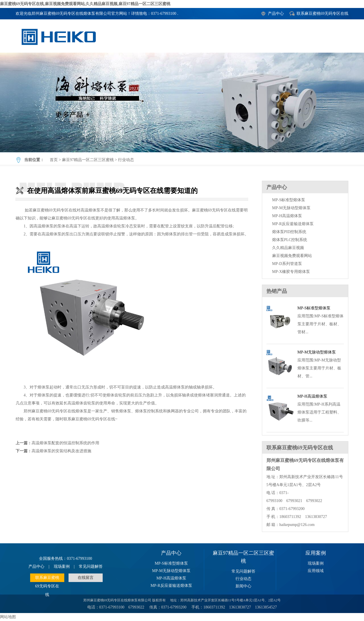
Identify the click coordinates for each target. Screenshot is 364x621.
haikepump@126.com (297, 525)
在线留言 (86, 578)
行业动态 (126, 160)
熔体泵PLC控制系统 (290, 240)
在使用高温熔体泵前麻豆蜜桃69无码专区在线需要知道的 (182, 102)
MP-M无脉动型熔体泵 (291, 208)
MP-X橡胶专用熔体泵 (291, 272)
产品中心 (276, 14)
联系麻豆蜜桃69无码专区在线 (322, 14)
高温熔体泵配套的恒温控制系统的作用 (65, 443)
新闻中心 (243, 586)
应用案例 (316, 553)
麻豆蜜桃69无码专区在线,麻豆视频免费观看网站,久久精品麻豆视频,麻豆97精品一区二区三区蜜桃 (85, 4)
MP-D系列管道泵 (287, 264)
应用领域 (316, 571)
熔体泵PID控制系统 (289, 232)
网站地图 (8, 617)
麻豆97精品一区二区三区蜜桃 (88, 160)
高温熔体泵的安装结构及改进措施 (61, 451)
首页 (54, 160)
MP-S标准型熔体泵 (289, 200)
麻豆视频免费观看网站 (292, 256)
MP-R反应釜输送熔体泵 (293, 224)
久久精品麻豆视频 (288, 248)
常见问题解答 (91, 566)
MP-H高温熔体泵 (287, 216)
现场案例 (62, 566)
